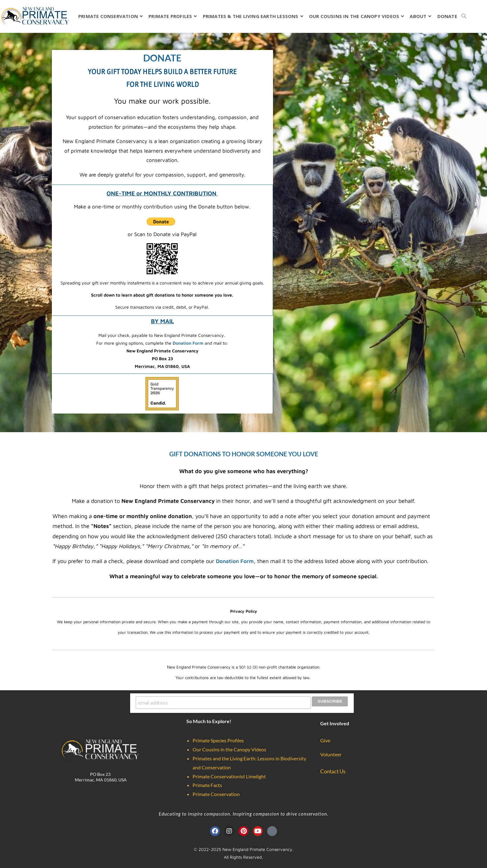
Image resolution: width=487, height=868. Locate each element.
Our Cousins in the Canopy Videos (229, 748)
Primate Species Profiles (218, 739)
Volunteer (331, 753)
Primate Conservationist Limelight (229, 775)
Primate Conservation (216, 793)
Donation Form (189, 343)
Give (325, 739)
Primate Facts (207, 784)
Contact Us (333, 770)
